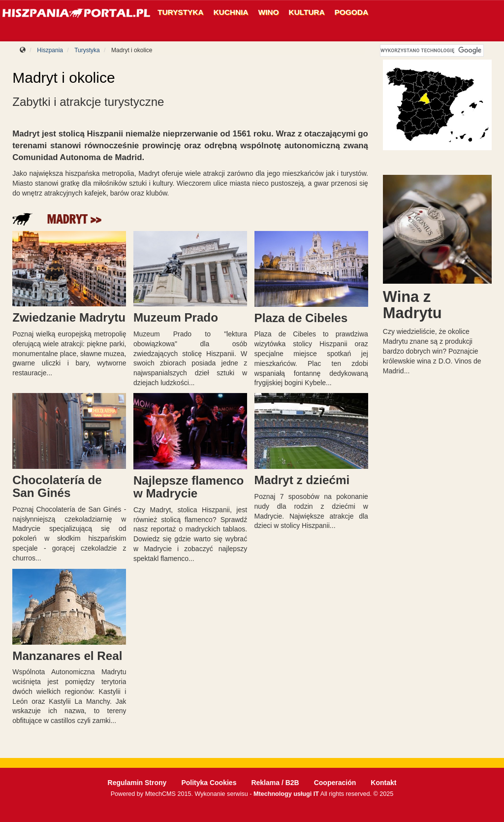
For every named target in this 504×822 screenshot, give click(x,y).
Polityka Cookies (209, 783)
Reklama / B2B (275, 783)
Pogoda (351, 12)
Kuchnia (231, 12)
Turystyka (181, 12)
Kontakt (383, 783)
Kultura (306, 12)
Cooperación (335, 783)
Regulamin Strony (137, 783)
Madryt (67, 219)
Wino (268, 12)
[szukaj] (431, 50)
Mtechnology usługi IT (286, 794)
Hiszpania (50, 50)
